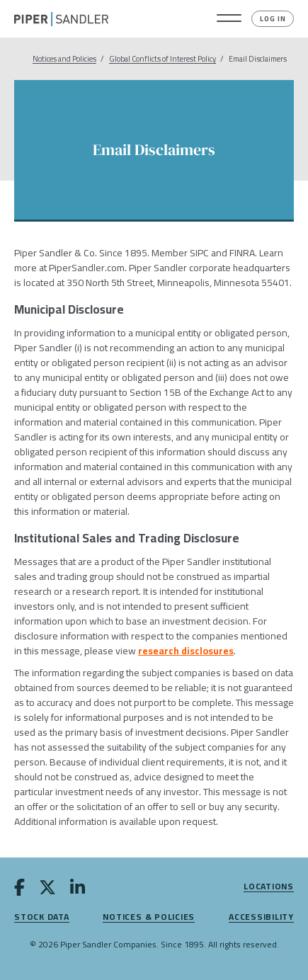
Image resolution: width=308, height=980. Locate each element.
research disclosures (186, 651)
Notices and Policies (64, 59)
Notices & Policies (149, 917)
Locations (269, 887)
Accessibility (261, 917)
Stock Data (42, 917)
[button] (229, 19)
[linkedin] (78, 890)
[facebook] (19, 890)
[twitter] (47, 890)
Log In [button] (273, 19)
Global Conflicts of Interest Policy (162, 59)
